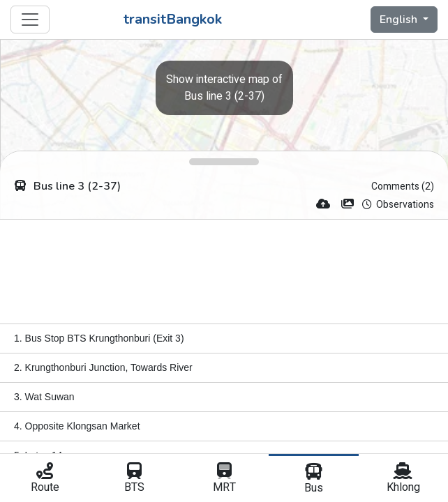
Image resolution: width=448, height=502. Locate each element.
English (400, 20)
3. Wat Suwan (44, 397)
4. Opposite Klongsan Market (77, 426)
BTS (134, 479)
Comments (403, 187)
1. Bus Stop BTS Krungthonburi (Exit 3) (99, 338)
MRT (224, 479)
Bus (313, 480)
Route (45, 479)
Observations (398, 205)
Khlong (403, 479)
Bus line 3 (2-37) (224, 88)
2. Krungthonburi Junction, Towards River (103, 367)
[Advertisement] (224, 272)
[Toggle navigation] (30, 20)
